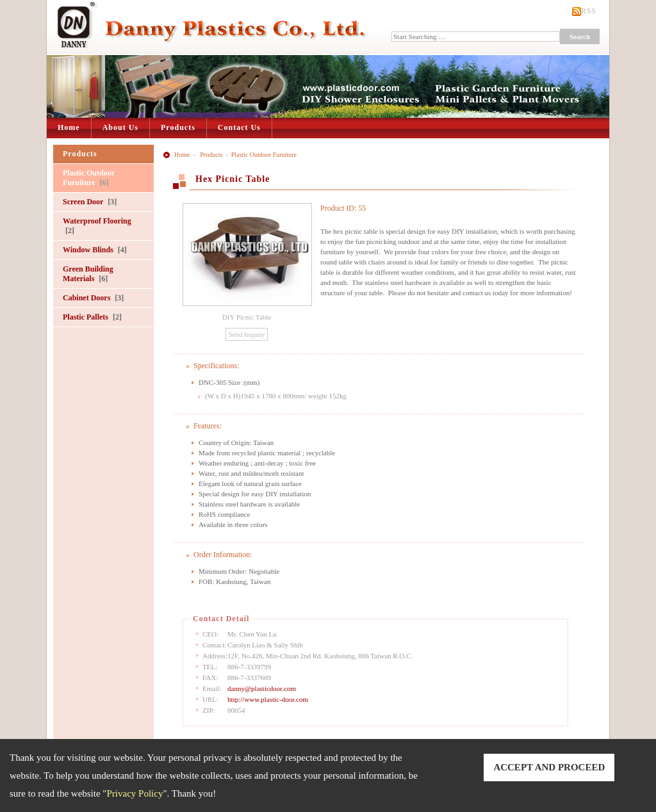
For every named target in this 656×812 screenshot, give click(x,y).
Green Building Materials (88, 274)
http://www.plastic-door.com (268, 699)
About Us (120, 127)
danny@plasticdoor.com (262, 688)
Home (69, 127)
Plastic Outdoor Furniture (89, 178)
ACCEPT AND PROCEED (549, 767)
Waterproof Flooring (97, 226)
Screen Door (90, 202)
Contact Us (239, 127)
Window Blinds (95, 250)
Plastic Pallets (92, 317)
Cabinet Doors (93, 298)
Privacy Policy (135, 793)
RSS (589, 11)
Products (178, 127)
